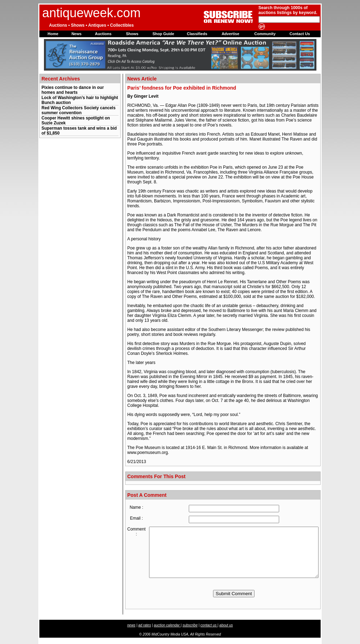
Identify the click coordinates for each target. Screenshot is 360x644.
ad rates (144, 625)
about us (226, 625)
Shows (132, 34)
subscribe (190, 625)
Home (53, 34)
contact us (209, 625)
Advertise (230, 34)
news (131, 625)
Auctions (103, 34)
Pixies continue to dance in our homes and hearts (73, 90)
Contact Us (300, 34)
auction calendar (167, 625)
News (76, 34)
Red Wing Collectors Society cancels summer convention (79, 110)
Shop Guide (163, 34)
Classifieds (197, 34)
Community (265, 34)
